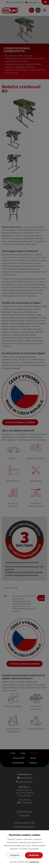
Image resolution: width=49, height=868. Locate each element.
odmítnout (34, 862)
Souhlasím (34, 855)
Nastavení (15, 855)
